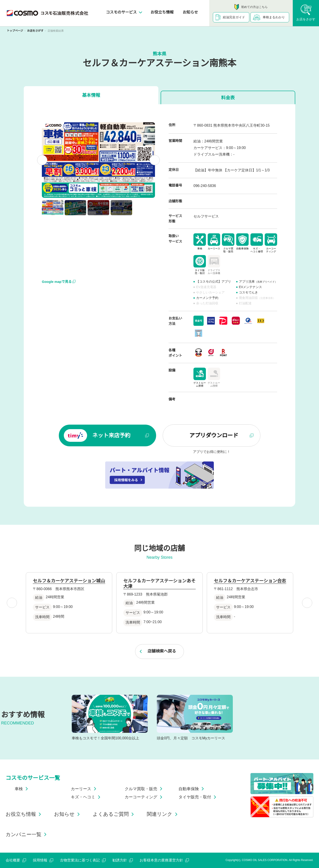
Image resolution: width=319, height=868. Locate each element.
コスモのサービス (124, 12)
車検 (22, 789)
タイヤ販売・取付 (198, 797)
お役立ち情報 (162, 12)
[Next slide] (155, 160)
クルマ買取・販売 (144, 789)
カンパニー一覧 (27, 834)
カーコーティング (144, 797)
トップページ (15, 31)
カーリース (84, 789)
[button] (53, 208)
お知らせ (190, 12)
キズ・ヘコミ (86, 797)
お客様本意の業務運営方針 (164, 860)
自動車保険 (192, 789)
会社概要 (16, 860)
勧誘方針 (123, 860)
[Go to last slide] (42, 160)
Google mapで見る (59, 282)
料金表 (228, 98)
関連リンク (163, 814)
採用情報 (43, 860)
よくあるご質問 (114, 814)
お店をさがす (35, 31)
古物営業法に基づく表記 (83, 860)
